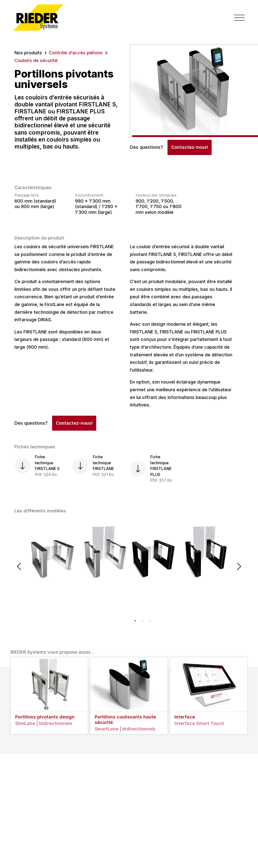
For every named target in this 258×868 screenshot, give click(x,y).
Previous (19, 566)
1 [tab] (135, 621)
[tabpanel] (79, 552)
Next (239, 566)
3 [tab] (150, 621)
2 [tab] (143, 621)
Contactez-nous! (190, 147)
